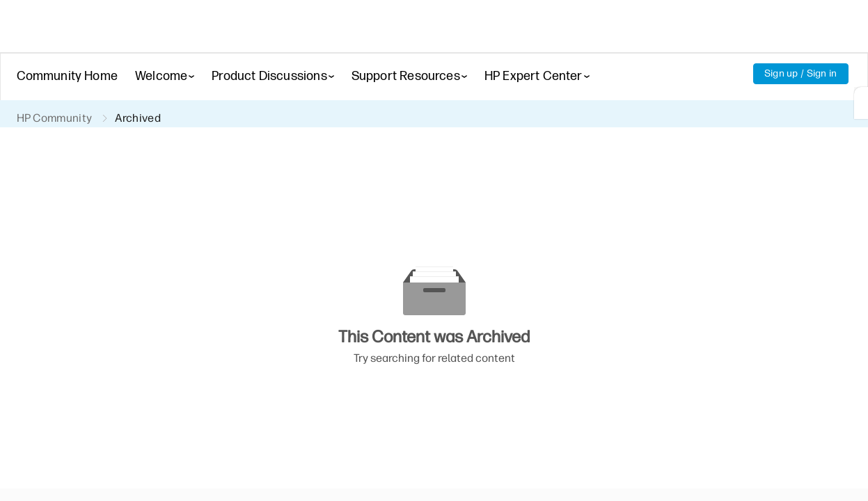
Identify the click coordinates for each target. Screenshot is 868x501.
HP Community (55, 119)
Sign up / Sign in (800, 74)
